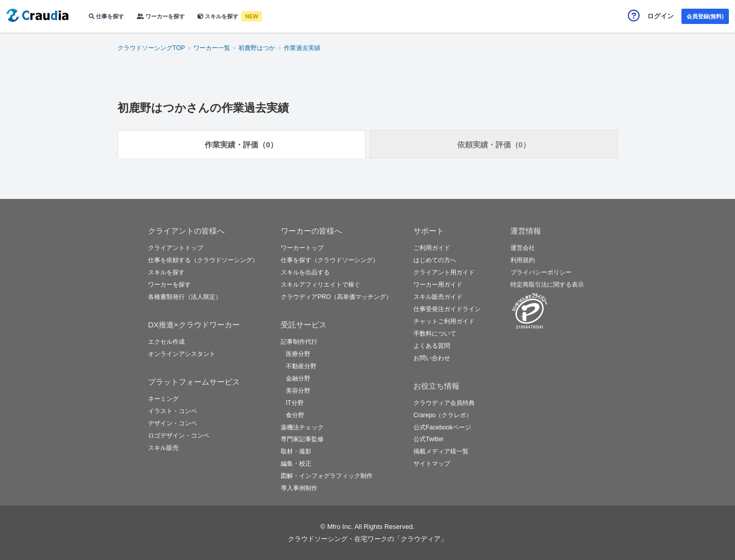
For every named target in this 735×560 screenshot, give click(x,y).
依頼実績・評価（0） (494, 145)
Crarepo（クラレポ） (443, 415)
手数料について (435, 334)
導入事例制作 (299, 488)
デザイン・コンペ (173, 423)
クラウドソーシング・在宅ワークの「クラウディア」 (367, 539)
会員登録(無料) (705, 16)
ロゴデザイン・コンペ (179, 436)
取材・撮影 (296, 451)
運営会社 (523, 248)
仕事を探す (106, 16)
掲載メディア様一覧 (441, 451)
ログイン (660, 16)
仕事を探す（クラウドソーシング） (330, 260)
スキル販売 (163, 448)
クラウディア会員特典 (444, 403)
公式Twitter (428, 439)
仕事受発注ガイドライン (447, 309)
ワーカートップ (302, 248)
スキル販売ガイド (438, 297)
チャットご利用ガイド (444, 321)
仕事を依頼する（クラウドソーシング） (203, 260)
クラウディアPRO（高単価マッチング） (336, 297)
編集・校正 (296, 464)
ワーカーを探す (161, 16)
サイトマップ (432, 464)
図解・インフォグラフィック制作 (327, 476)
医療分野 (298, 354)
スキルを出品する (305, 272)
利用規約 (523, 260)
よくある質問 (432, 346)
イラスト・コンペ (173, 411)
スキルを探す (219, 16)
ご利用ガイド (432, 248)
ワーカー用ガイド (438, 285)
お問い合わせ (432, 358)
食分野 (295, 415)
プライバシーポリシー (541, 272)
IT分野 (295, 403)
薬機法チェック (302, 427)
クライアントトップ (176, 248)
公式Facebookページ (442, 427)
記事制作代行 (299, 342)
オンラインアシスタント (182, 354)
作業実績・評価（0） (241, 145)
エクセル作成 (166, 342)
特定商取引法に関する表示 (547, 285)
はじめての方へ (435, 260)
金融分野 (298, 378)
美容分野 (298, 391)
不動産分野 (301, 366)
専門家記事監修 (302, 439)
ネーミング (163, 399)
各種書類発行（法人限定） (185, 297)
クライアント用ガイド (444, 272)
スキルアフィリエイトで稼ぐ (321, 285)
